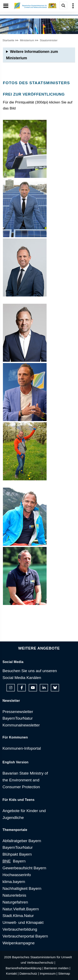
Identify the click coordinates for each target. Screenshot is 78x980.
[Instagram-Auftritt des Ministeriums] (11, 688)
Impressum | (48, 973)
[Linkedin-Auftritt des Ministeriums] (44, 688)
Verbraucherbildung (20, 929)
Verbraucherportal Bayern (25, 936)
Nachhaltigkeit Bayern (22, 888)
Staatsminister (49, 40)
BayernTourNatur (18, 718)
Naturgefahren (15, 902)
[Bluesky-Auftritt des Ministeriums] (55, 688)
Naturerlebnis (14, 895)
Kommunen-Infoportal (22, 748)
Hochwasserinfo (17, 875)
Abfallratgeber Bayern (22, 841)
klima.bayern (14, 882)
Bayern (14, 861)
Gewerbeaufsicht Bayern (24, 868)
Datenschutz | (29, 973)
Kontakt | (12, 973)
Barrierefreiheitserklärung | (24, 968)
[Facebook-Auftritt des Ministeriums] (22, 688)
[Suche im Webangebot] (63, 5)
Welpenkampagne (19, 943)
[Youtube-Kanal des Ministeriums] (33, 688)
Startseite (8, 40)
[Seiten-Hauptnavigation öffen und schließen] (6, 6)
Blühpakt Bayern (17, 854)
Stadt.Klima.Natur (18, 916)
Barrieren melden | (57, 968)
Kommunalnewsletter (21, 725)
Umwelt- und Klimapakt (23, 922)
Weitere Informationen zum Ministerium (32, 55)
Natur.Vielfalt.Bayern (21, 909)
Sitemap (64, 973)
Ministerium (27, 40)
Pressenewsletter (18, 712)
